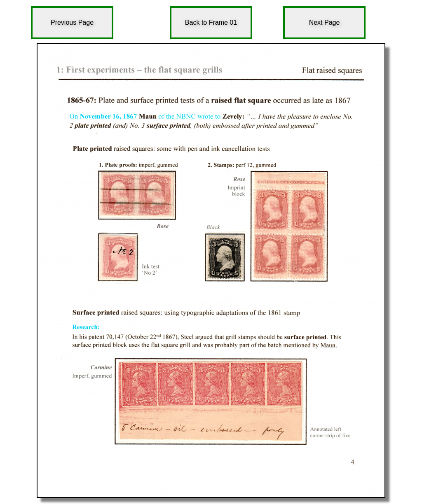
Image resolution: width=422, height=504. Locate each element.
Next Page (325, 22)
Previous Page (72, 22)
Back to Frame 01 (211, 22)
